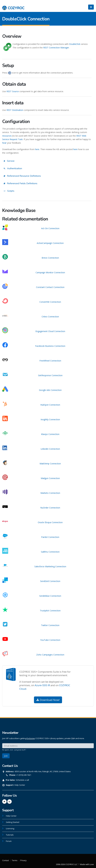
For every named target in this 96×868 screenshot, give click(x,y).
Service (9, 161)
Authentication (13, 168)
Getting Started (13, 822)
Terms (15, 860)
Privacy (23, 860)
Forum (9, 841)
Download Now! (48, 700)
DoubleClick (75, 44)
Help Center (20, 785)
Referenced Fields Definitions (21, 183)
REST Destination (15, 110)
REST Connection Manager (56, 48)
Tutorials (10, 835)
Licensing (10, 829)
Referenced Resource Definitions (22, 176)
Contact (6, 860)
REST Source (13, 91)
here (37, 149)
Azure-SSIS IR (42, 685)
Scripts (9, 191)
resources (7, 136)
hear (4, 143)
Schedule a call (22, 780)
